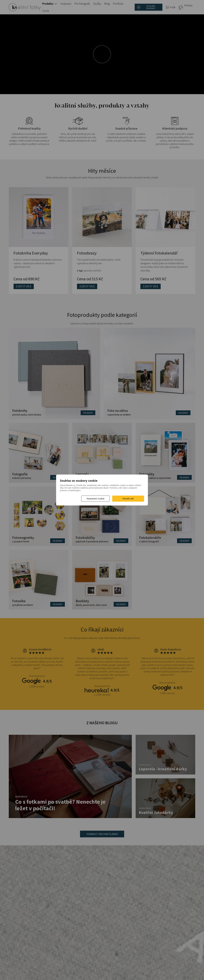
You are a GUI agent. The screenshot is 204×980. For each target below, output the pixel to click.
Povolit (128, 499)
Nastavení (95, 499)
